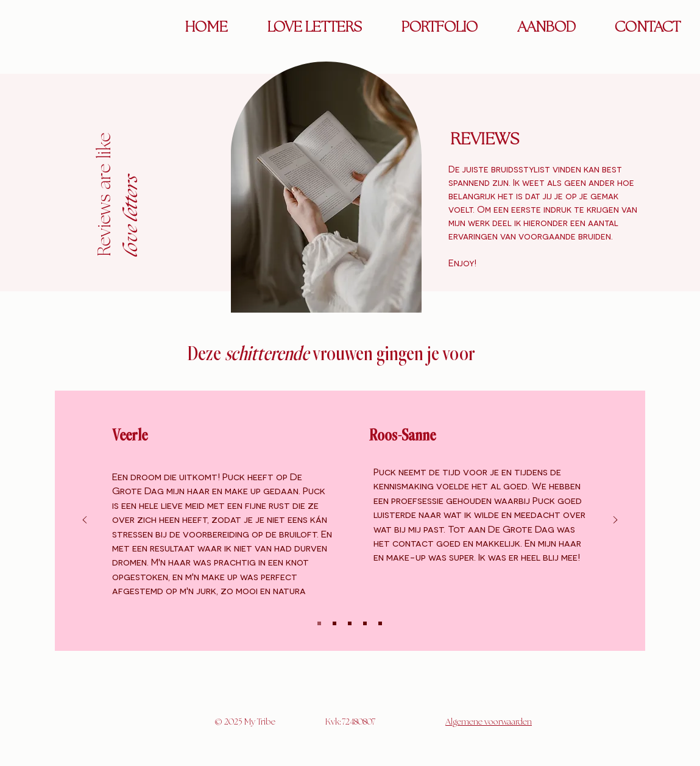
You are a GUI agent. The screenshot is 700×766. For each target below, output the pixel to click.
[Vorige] (85, 521)
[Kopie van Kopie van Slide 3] (380, 623)
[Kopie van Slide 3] (365, 623)
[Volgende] (615, 521)
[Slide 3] (350, 623)
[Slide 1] (319, 623)
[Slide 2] (334, 623)
